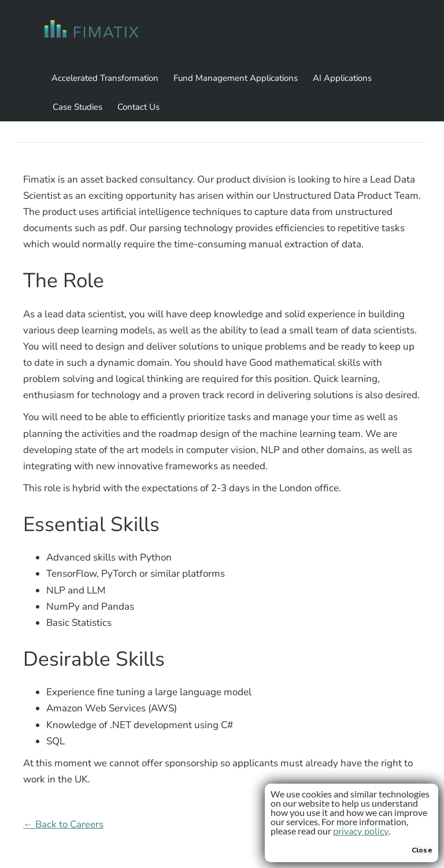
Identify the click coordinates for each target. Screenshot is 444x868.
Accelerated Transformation (105, 78)
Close (422, 850)
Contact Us (138, 107)
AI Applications (342, 78)
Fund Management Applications (236, 78)
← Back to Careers (63, 824)
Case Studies (77, 107)
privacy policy (361, 832)
